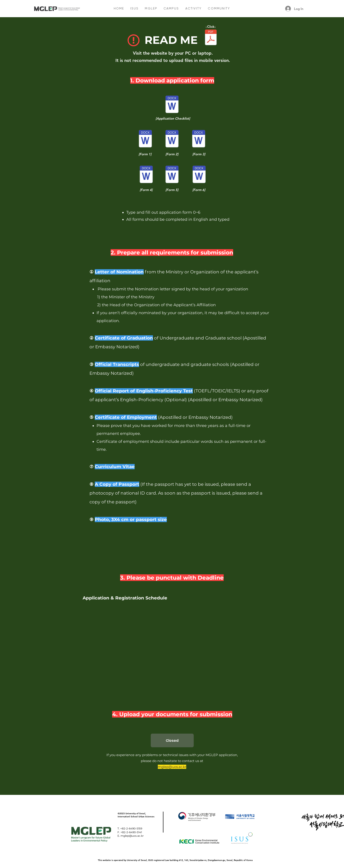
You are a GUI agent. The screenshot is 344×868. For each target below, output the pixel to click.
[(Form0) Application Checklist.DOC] (172, 105)
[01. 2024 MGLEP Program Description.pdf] (211, 38)
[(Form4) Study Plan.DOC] (146, 175)
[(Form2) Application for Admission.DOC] (172, 139)
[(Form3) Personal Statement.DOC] (199, 139)
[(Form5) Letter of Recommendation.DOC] (172, 175)
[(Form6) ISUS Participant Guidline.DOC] (199, 175)
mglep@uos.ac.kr (172, 767)
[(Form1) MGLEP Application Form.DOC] (145, 139)
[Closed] (172, 740)
